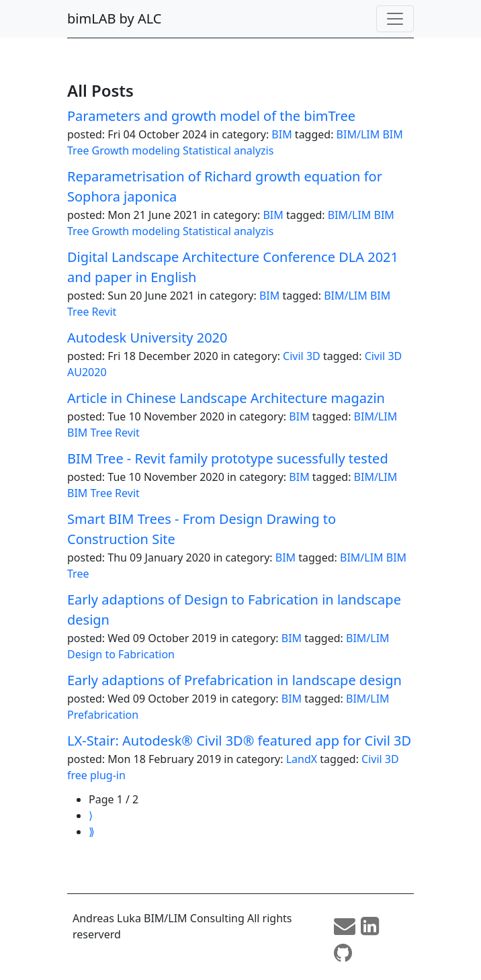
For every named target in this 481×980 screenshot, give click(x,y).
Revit (104, 312)
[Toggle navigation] (395, 19)
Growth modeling (136, 150)
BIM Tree (90, 433)
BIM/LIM (358, 134)
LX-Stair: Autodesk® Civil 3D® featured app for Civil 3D (239, 741)
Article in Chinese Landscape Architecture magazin (226, 398)
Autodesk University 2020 (147, 338)
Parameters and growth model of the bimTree (211, 116)
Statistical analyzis (228, 150)
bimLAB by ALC (114, 18)
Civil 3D (302, 356)
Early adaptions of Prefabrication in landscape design (234, 680)
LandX (302, 759)
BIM (281, 134)
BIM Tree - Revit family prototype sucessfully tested (228, 458)
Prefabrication (103, 715)
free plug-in (96, 775)
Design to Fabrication (121, 654)
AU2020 (87, 372)
